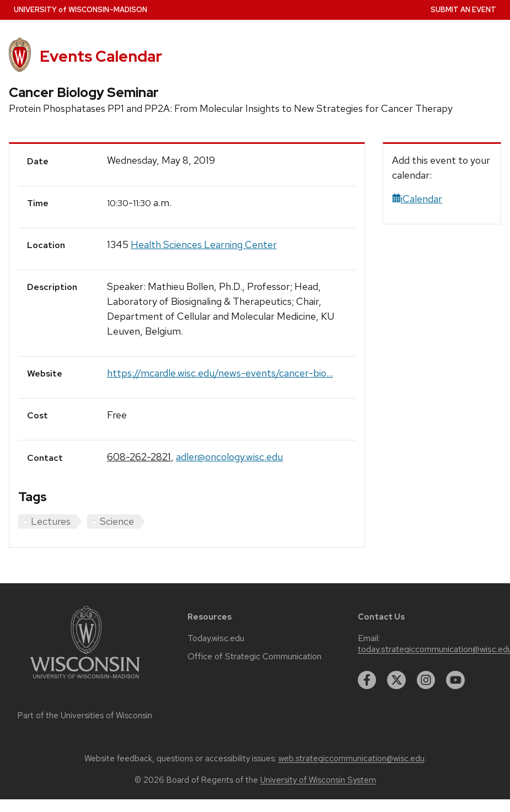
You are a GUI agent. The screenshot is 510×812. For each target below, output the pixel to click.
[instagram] (426, 680)
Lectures (51, 521)
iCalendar (417, 199)
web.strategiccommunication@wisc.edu (351, 759)
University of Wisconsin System (318, 780)
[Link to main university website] (85, 681)
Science (117, 521)
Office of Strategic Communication (254, 657)
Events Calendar (101, 56)
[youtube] (455, 680)
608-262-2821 (139, 457)
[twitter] (396, 680)
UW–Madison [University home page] (80, 10)
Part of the (85, 716)
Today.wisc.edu (216, 638)
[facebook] (367, 680)
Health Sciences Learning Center (204, 244)
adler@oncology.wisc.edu (229, 457)
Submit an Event (463, 10)
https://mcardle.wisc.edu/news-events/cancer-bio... (220, 373)
